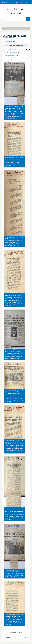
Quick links (12, 2)
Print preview (8, 50)
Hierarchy (17, 50)
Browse (4, 2)
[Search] (14, 19)
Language (17, 2)
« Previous (9, 637)
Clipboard (21, 2)
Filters (5, 29)
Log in (27, 2)
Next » (26, 637)
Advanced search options (16, 46)
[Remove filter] (16, 41)
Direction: (7, 55)
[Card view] (26, 50)
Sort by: (6, 52)
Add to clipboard (23, 107)
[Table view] (30, 50)
